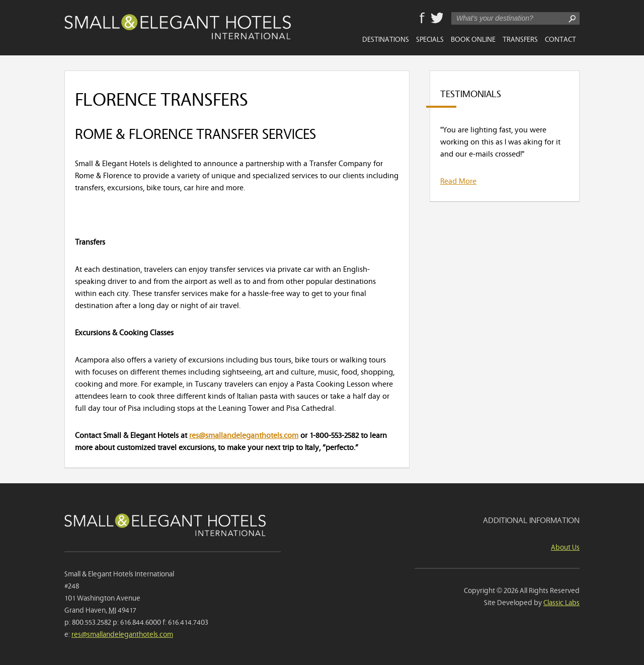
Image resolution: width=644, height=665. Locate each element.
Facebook (422, 19)
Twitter (437, 19)
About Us (565, 546)
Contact (560, 39)
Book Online (473, 39)
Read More (458, 180)
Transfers (520, 39)
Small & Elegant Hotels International (178, 27)
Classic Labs (561, 602)
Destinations (386, 39)
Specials (430, 39)
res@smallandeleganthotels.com (244, 434)
